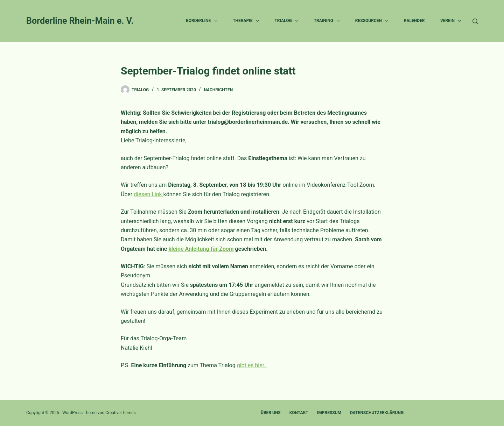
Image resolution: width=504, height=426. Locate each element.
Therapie (247, 21)
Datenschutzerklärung (377, 413)
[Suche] (475, 21)
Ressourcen (373, 21)
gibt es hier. (252, 365)
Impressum (329, 413)
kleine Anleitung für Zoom (201, 249)
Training (328, 21)
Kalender (414, 21)
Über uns (271, 413)
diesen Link (148, 194)
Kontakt (299, 413)
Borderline (203, 21)
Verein (452, 21)
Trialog (288, 21)
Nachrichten (218, 90)
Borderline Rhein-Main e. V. (80, 21)
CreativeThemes (121, 413)
